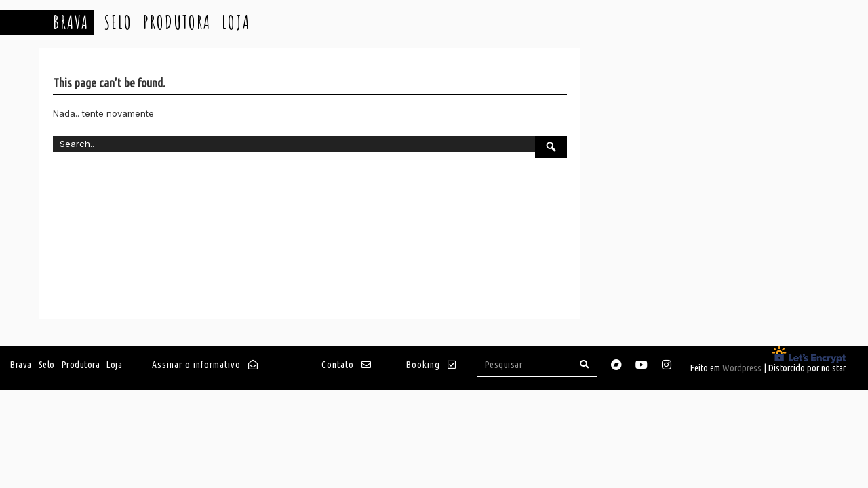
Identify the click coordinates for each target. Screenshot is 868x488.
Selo (118, 22)
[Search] (585, 364)
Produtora (177, 22)
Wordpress (742, 368)
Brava (71, 22)
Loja (236, 22)
